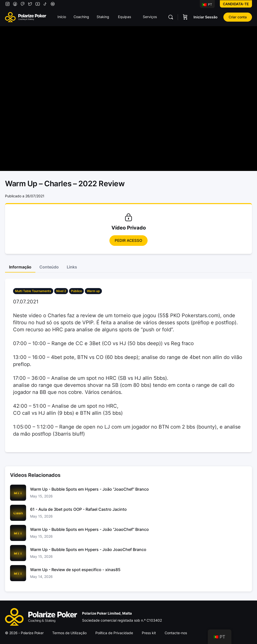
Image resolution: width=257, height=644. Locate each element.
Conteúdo (49, 267)
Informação (20, 267)
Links (72, 267)
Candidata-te (236, 4)
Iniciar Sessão (206, 17)
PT (207, 4)
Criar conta (238, 17)
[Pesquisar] (171, 17)
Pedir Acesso (128, 240)
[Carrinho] (185, 17)
